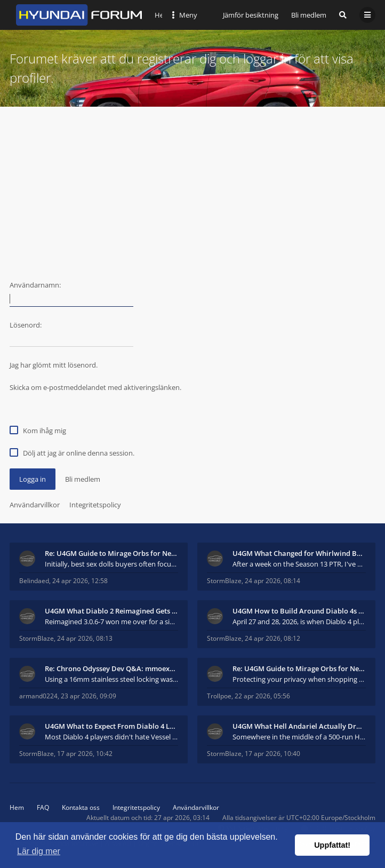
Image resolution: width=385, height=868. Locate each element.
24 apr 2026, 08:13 (85, 638)
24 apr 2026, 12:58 (80, 581)
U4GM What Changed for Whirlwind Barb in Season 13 (299, 553)
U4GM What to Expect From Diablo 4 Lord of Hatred (111, 726)
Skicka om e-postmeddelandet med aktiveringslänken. (95, 387)
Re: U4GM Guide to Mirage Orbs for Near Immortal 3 (111, 553)
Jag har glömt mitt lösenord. (54, 365)
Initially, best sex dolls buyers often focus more (111, 564)
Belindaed (34, 581)
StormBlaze (224, 581)
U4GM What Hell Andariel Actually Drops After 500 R (299, 726)
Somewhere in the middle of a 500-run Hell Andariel (299, 737)
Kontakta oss (81, 807)
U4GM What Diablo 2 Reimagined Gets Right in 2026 (111, 611)
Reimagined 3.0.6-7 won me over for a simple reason (111, 622)
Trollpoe (219, 696)
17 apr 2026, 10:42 (85, 754)
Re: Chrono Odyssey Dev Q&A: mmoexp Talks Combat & (111, 668)
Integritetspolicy (95, 505)
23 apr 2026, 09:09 (89, 696)
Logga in (33, 479)
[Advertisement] (192, 187)
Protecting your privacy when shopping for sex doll (299, 679)
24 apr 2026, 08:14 (272, 581)
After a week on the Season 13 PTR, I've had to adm (299, 564)
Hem (17, 807)
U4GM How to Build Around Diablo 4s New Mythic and (299, 611)
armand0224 (38, 696)
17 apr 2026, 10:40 (272, 754)
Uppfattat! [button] (332, 845)
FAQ (43, 807)
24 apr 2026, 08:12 (272, 638)
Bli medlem (309, 15)
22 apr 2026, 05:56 (262, 696)
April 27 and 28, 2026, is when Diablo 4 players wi (299, 622)
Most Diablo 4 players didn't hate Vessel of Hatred (111, 737)
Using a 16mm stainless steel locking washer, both (111, 679)
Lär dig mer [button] (39, 851)
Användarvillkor (35, 505)
